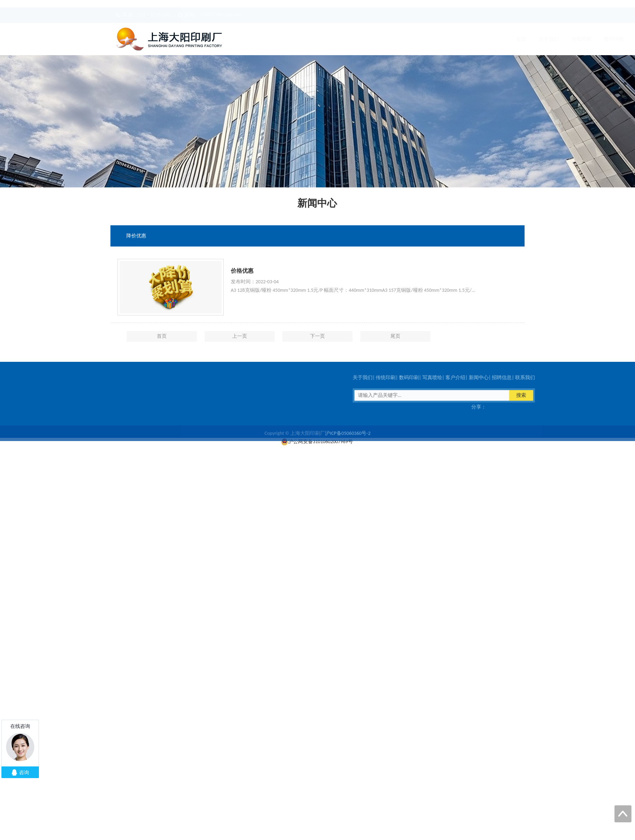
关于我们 (281, 39)
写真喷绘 (378, 39)
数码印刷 (346, 39)
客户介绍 (411, 39)
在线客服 (138, 407)
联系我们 (509, 39)
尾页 (395, 341)
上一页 (240, 341)
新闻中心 (444, 39)
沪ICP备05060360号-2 (348, 437)
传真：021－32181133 (90, 407)
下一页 (317, 341)
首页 (253, 39)
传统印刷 (313, 39)
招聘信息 (476, 39)
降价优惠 (136, 236)
